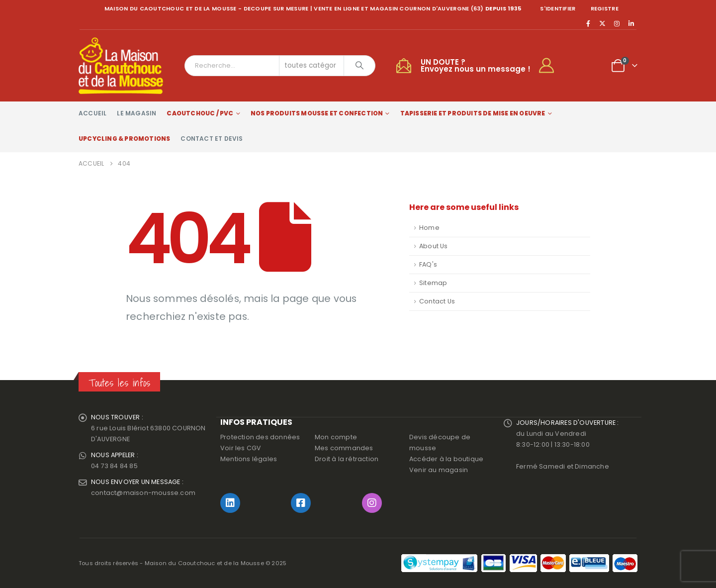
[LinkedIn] (631, 23)
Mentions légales (249, 459)
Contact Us (437, 301)
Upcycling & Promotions (124, 139)
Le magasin (136, 113)
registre (605, 8)
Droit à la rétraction (347, 459)
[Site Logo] (121, 66)
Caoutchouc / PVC (200, 113)
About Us (434, 246)
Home (429, 228)
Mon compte (336, 437)
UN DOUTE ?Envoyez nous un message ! (476, 65)
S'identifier (558, 8)
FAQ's (428, 264)
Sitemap (433, 283)
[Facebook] (588, 23)
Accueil (92, 113)
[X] (603, 23)
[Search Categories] (312, 66)
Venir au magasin (439, 470)
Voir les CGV (241, 448)
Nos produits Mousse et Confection (317, 113)
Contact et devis (212, 139)
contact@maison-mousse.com (143, 493)
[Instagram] (617, 23)
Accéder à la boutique (446, 459)
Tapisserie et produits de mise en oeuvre (473, 113)
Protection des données (260, 437)
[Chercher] (359, 66)
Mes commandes (344, 448)
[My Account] (551, 66)
